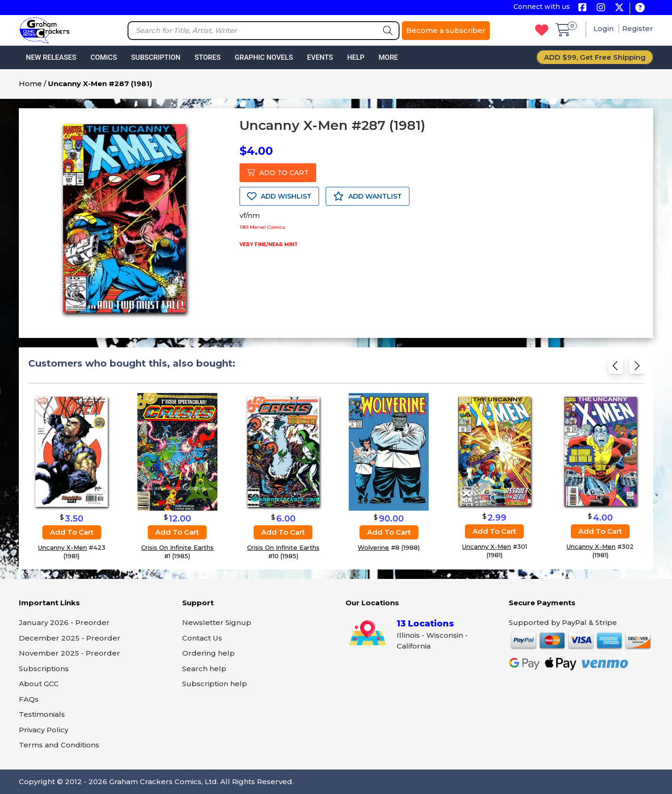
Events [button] (320, 57)
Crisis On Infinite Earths (177, 547)
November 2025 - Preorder (69, 653)
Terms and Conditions (59, 745)
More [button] (388, 57)
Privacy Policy (44, 730)
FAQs (29, 699)
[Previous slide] (616, 368)
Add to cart (72, 532)
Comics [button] (104, 57)
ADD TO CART (278, 173)
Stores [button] (207, 57)
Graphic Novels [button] (264, 57)
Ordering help (208, 653)
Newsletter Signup (217, 622)
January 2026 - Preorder (64, 622)
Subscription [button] (156, 57)
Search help (204, 669)
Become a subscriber (446, 30)
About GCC (39, 684)
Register (638, 28)
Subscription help (215, 684)
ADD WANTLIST (368, 196)
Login (604, 28)
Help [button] (356, 57)
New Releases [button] (51, 57)
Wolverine (373, 547)
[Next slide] (636, 368)
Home (30, 84)
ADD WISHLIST (279, 196)
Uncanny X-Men (63, 547)
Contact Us (202, 638)
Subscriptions (44, 669)
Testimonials (42, 714)
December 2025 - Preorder (70, 638)
